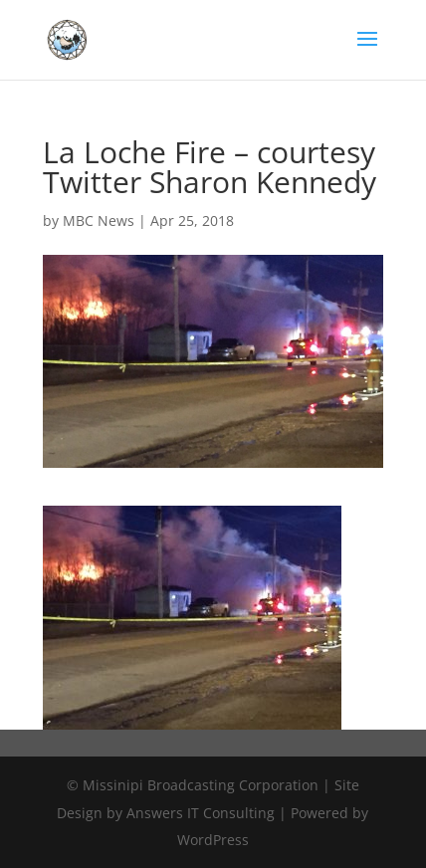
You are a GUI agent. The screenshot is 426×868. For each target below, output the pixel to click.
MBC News (99, 220)
